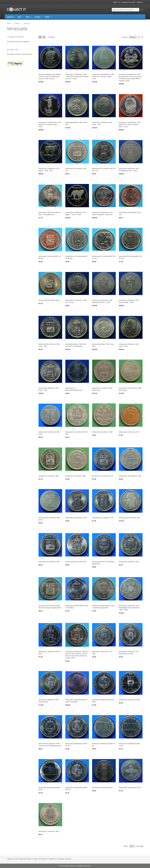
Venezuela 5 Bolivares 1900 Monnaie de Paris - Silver (102, 301)
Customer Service (64, 859)
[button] (140, 2)
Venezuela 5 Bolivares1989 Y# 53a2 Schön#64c (76, 701)
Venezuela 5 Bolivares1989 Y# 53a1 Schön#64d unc (49, 213)
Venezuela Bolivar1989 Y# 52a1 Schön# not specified (104, 607)
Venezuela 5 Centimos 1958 (102, 432)
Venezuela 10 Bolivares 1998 (129, 700)
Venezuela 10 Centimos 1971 (103, 476)
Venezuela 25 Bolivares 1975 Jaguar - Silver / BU (49, 169)
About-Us (53, 859)
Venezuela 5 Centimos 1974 (129, 432)
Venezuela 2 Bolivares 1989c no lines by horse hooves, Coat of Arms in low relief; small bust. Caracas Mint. (77, 655)
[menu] (75, 17)
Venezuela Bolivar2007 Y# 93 (49, 300)
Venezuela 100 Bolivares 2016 (130, 787)
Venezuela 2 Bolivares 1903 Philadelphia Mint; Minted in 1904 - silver (129, 608)
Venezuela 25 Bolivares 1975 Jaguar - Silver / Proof (76, 213)
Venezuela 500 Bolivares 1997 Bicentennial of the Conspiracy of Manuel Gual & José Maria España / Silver (130, 77)
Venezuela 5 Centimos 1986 (75, 476)
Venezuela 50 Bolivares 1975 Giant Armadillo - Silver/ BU (103, 213)
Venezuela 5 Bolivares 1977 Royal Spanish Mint (129, 653)
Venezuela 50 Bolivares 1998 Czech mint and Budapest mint (50, 745)
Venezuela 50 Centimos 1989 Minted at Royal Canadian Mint (50, 607)
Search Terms (13, 859)
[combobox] (126, 10)
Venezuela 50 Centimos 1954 (129, 518)
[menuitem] (10, 17)
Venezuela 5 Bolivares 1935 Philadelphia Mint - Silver (129, 169)
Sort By (125, 37)
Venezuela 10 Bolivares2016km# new (74, 389)
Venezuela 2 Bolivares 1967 (129, 562)
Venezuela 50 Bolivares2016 (102, 787)
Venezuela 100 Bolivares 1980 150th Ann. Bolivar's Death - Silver (103, 76)
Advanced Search (25, 859)
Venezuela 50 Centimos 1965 (49, 562)
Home (9, 23)
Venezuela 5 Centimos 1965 (49, 831)
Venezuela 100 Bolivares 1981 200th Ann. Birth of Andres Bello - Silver (130, 124)
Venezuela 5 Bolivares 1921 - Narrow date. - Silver (129, 301)
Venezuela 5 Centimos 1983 (49, 476)
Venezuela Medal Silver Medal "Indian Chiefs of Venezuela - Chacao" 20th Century (50, 76)
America (17, 23)
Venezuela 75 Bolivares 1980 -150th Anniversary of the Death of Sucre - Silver (77, 76)
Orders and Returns (41, 859)
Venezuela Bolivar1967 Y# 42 (76, 562)
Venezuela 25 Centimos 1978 (76, 518)
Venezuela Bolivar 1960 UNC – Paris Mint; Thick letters (76, 345)
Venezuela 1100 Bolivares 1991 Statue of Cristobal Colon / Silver (50, 124)
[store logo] (16, 9)
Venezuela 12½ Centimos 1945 (130, 476)
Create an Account (128, 2)
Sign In (116, 2)
